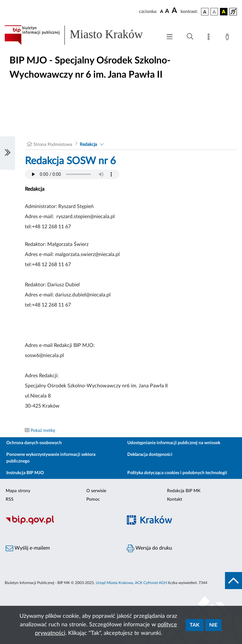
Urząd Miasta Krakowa (114, 583)
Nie (213, 625)
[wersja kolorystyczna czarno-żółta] (224, 12)
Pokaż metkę (43, 431)
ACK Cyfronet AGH (151, 583)
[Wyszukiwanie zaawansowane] (190, 37)
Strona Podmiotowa (53, 145)
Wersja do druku (149, 548)
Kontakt (175, 499)
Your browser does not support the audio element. (72, 174)
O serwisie (96, 491)
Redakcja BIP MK (184, 491)
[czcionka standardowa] (162, 11)
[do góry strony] (233, 581)
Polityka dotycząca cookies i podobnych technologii (177, 473)
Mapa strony (18, 491)
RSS (10, 499)
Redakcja (88, 145)
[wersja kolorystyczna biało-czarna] (214, 12)
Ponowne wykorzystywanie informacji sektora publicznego (51, 458)
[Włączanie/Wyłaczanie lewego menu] (8, 153)
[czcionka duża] (175, 11)
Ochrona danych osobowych (34, 443)
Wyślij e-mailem (28, 548)
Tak (195, 625)
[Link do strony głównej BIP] (80, 35)
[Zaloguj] (228, 38)
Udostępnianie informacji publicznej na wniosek (174, 443)
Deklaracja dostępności (150, 455)
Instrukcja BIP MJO (25, 473)
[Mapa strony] (210, 38)
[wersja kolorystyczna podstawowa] (205, 12)
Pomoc (93, 499)
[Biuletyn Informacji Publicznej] (60, 523)
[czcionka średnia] (167, 12)
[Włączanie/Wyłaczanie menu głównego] (170, 37)
